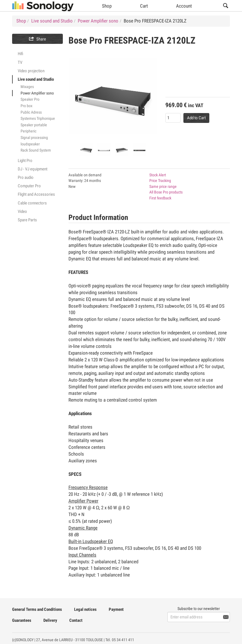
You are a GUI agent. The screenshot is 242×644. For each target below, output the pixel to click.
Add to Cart (196, 118)
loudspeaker (30, 144)
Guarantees (22, 620)
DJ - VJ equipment (33, 169)
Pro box (26, 106)
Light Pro (25, 161)
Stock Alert (158, 175)
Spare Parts (27, 220)
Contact (76, 620)
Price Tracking (160, 181)
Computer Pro (29, 186)
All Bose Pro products (166, 192)
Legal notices (85, 609)
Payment (116, 609)
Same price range (163, 186)
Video (22, 211)
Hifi (20, 54)
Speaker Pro (30, 99)
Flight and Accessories (36, 194)
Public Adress (31, 112)
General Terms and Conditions (37, 609)
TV (20, 62)
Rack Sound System (36, 150)
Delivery (50, 620)
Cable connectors (32, 203)
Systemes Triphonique (38, 118)
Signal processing (34, 138)
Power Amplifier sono (37, 93)
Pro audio (26, 177)
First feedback (160, 198)
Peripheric (28, 131)
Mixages (27, 87)
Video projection (31, 71)
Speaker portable (34, 125)
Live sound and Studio (36, 79)
